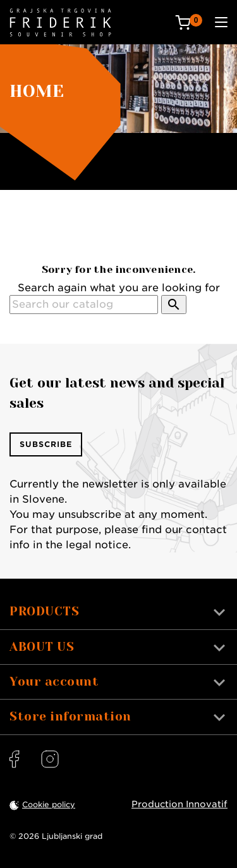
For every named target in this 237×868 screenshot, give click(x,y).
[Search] (84, 305)
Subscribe (46, 444)
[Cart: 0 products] (189, 22)
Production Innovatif (179, 804)
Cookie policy (49, 804)
